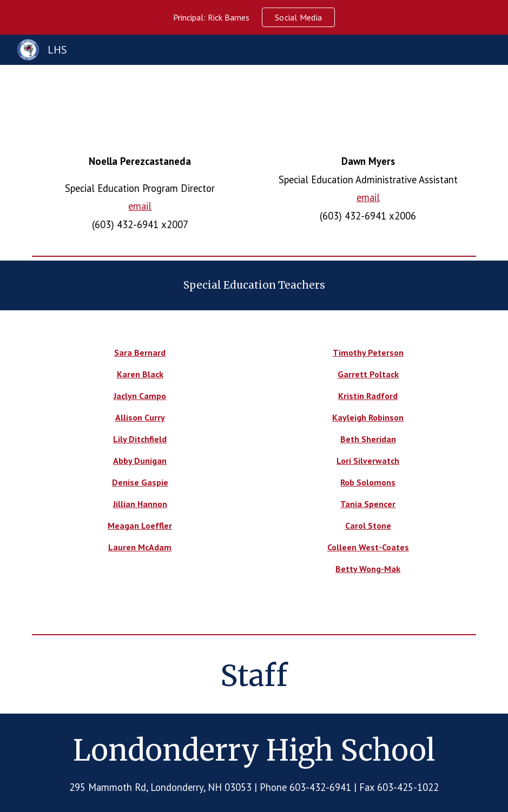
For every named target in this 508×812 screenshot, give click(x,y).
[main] (140, 193)
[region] (254, 17)
